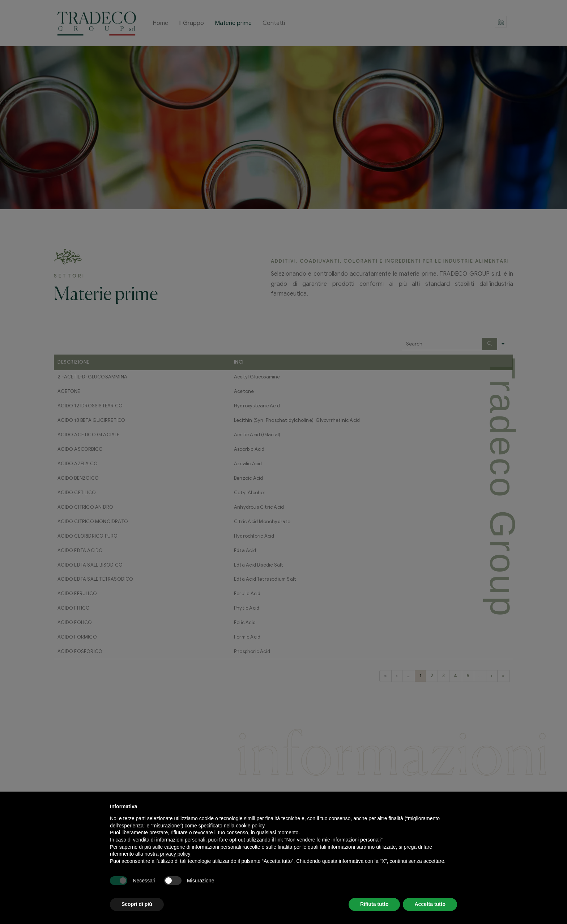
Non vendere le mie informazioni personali (333, 840)
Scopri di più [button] (137, 904)
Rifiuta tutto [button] (374, 904)
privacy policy (175, 854)
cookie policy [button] (250, 826)
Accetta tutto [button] (430, 904)
